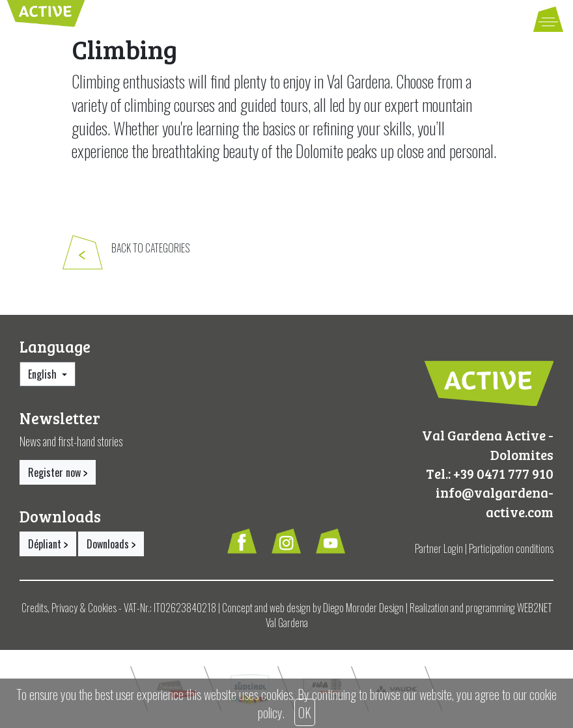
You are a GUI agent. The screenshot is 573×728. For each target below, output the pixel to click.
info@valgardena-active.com (495, 502)
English (44, 374)
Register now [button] (58, 472)
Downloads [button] (111, 544)
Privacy (64, 608)
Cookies (102, 608)
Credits (35, 608)
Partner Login (439, 548)
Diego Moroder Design (363, 608)
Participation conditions (511, 548)
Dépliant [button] (48, 544)
